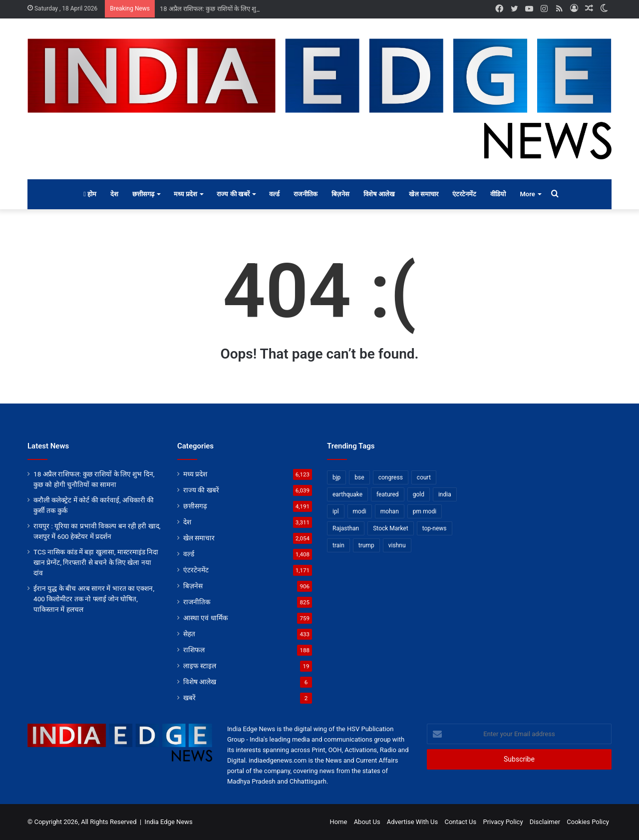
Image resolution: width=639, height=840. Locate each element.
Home (338, 822)
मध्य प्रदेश (185, 194)
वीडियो (498, 194)
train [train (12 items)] (338, 545)
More (527, 194)
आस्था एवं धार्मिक (205, 618)
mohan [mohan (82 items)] (390, 511)
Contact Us (460, 822)
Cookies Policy (588, 822)
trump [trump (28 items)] (366, 545)
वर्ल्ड (274, 194)
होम (90, 194)
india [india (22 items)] (445, 494)
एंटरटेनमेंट (464, 194)
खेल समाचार (424, 194)
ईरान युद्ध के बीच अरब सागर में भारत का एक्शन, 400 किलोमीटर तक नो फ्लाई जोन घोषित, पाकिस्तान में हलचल (94, 599)
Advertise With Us (412, 822)
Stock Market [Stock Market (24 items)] (390, 528)
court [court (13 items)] (424, 477)
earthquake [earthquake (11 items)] (347, 494)
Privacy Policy (503, 822)
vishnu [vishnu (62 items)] (397, 545)
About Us (367, 822)
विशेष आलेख (379, 194)
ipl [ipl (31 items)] (336, 511)
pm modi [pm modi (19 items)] (425, 511)
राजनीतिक (306, 194)
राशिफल (194, 650)
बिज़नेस (340, 194)
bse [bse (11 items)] (359, 477)
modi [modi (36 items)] (360, 511)
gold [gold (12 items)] (419, 494)
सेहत (189, 634)
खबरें (189, 698)
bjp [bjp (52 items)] (336, 477)
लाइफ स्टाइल (200, 666)
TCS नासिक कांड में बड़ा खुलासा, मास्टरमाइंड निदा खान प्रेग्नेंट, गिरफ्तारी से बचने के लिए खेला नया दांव (96, 562)
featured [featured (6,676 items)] (388, 494)
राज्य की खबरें (233, 194)
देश (114, 194)
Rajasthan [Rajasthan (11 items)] (346, 528)
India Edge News (169, 822)
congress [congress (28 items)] (391, 477)
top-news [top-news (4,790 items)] (435, 528)
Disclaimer (545, 822)
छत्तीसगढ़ (143, 194)
